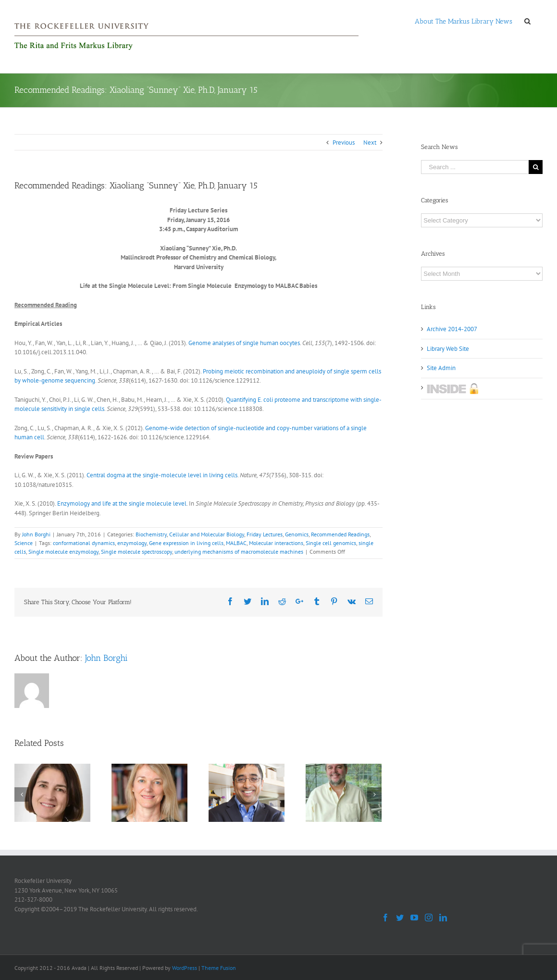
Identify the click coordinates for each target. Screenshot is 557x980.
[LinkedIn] (443, 918)
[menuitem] (464, 21)
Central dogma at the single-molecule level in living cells (161, 475)
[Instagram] (429, 918)
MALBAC (236, 543)
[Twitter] (400, 918)
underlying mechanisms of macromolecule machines (239, 552)
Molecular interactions (276, 543)
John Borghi (36, 534)
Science (24, 543)
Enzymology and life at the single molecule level (121, 503)
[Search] (527, 21)
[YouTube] (414, 918)
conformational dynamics (84, 543)
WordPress (185, 968)
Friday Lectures (265, 534)
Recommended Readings (340, 534)
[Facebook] (385, 918)
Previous (344, 143)
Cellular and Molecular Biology (207, 534)
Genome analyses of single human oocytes (244, 343)
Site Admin (441, 368)
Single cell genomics (331, 543)
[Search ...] (475, 167)
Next (370, 143)
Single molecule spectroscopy (136, 552)
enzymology (132, 543)
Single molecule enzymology (63, 552)
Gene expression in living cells (186, 543)
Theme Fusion (219, 968)
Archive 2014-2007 (452, 329)
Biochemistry (151, 534)
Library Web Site (448, 349)
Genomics (297, 534)
